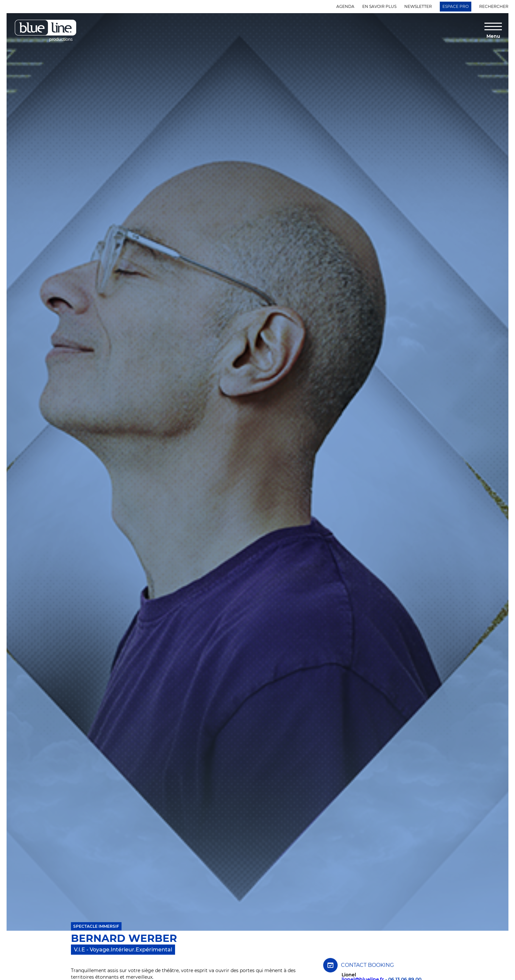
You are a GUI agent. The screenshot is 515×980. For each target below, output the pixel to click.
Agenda (345, 6)
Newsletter (418, 6)
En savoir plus (379, 6)
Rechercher (494, 6)
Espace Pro (456, 6)
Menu (493, 36)
